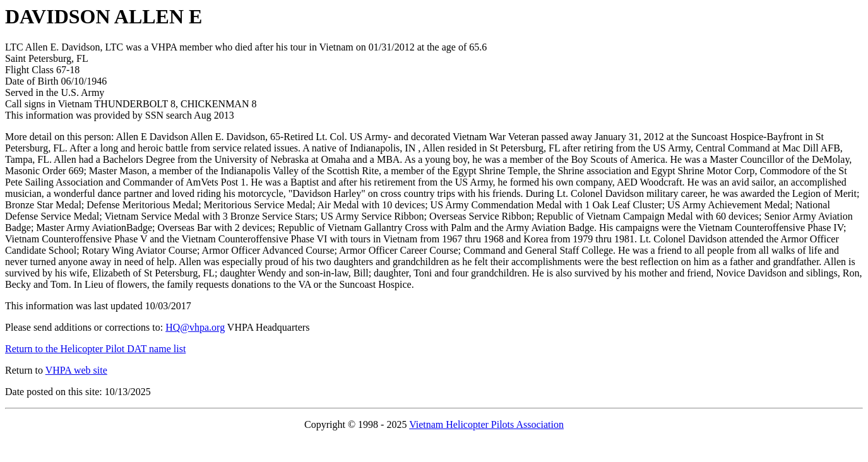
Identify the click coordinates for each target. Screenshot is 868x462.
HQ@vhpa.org (195, 327)
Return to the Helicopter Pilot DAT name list (95, 349)
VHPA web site (76, 370)
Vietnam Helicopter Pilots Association (486, 424)
